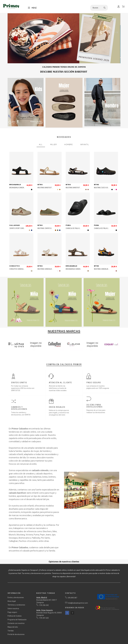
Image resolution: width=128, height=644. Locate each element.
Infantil (85, 144)
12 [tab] (50, 349)
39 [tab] (52, 352)
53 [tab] (101, 352)
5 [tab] (25, 349)
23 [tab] (89, 349)
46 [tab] (76, 352)
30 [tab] (114, 349)
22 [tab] (85, 349)
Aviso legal (12, 601)
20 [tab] (78, 349)
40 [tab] (55, 352)
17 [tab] (67, 349)
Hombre (68, 144)
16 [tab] (64, 349)
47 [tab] (80, 352)
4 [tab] (21, 349)
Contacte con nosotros (16, 623)
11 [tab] (46, 349)
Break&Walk (15, 185)
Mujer (54, 144)
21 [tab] (82, 349)
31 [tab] (117, 349)
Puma (68, 225)
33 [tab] (30, 352)
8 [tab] (36, 349)
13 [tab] (53, 349)
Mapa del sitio (13, 627)
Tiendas (11, 631)
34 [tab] (34, 352)
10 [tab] (43, 349)
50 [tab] (91, 352)
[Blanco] (114, 190)
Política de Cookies (15, 616)
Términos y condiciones (16, 605)
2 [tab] (14, 349)
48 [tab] (83, 352)
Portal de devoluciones (16, 634)
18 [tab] (71, 349)
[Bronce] (60, 190)
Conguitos (15, 266)
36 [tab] (41, 352)
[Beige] (58, 190)
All (41, 144)
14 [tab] (57, 349)
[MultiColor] (88, 190)
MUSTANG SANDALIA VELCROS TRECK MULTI (109, 269)
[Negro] (32, 190)
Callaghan (15, 225)
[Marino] (32, 230)
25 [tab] (96, 349)
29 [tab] (110, 349)
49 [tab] (87, 352)
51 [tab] (94, 352)
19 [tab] (75, 349)
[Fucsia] (116, 190)
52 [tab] (98, 352)
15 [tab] (60, 349)
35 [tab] (37, 352)
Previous (12, 32)
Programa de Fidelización (17, 620)
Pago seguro (12, 612)
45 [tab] (73, 352)
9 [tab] (39, 349)
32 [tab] (27, 352)
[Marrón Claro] (29, 230)
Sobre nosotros (13, 609)
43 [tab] (66, 352)
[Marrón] (56, 230)
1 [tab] (11, 349)
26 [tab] (99, 349)
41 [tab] (59, 352)
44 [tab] (69, 352)
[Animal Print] (86, 190)
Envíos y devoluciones (16, 597)
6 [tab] (28, 349)
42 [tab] (62, 352)
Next (116, 32)
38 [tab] (48, 352)
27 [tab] (103, 349)
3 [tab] (18, 349)
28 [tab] (107, 349)
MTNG (40, 185)
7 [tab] (32, 349)
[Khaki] (58, 230)
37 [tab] (44, 352)
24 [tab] (92, 349)
